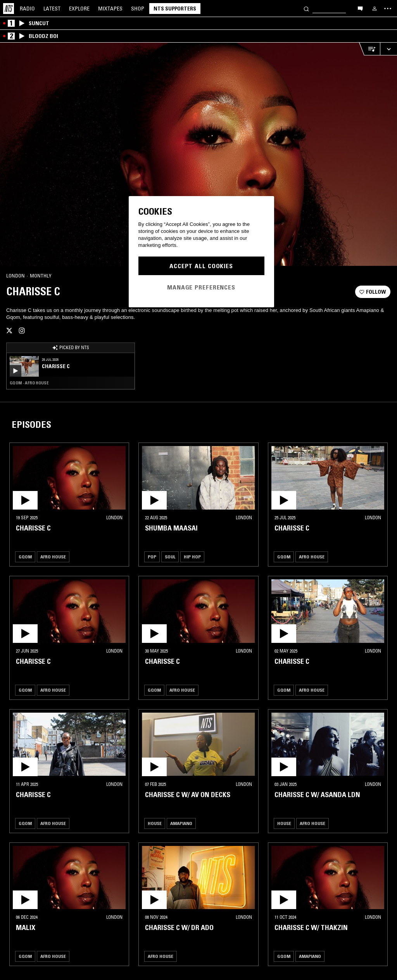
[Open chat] (360, 8)
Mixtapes (110, 9)
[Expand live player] (388, 49)
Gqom (25, 557)
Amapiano (181, 823)
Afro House (53, 557)
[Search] (306, 8)
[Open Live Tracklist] (369, 49)
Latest (52, 9)
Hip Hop (192, 557)
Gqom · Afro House (29, 383)
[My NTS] (375, 9)
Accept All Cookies (201, 266)
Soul (170, 557)
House (155, 823)
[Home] (9, 9)
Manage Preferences (201, 287)
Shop (138, 9)
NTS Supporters (175, 9)
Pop (152, 557)
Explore (79, 9)
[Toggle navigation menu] (388, 9)
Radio (27, 9)
